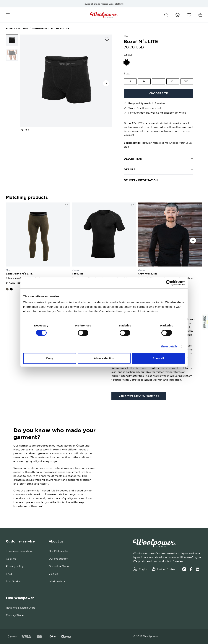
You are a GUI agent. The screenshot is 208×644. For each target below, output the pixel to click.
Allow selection (104, 358)
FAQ (9, 574)
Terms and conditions (20, 551)
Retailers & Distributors (21, 608)
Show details (169, 346)
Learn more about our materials (139, 396)
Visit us (53, 574)
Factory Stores (15, 615)
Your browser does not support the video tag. (153, 467)
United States (166, 569)
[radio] (130, 81)
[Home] (104, 15)
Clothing (22, 28)
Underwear (39, 28)
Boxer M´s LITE (60, 28)
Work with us (57, 581)
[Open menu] (8, 15)
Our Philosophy (58, 551)
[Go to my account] (178, 15)
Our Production (58, 559)
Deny (50, 358)
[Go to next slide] (106, 83)
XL (173, 81)
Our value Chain (59, 566)
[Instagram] (184, 569)
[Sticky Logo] (205, 322)
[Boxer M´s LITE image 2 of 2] (12, 55)
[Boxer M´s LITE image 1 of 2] (12, 40)
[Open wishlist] (189, 15)
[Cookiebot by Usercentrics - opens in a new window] (169, 283)
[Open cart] (200, 15)
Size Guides (13, 581)
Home (9, 28)
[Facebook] (191, 569)
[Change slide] (26, 130)
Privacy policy (15, 566)
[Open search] (166, 15)
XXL (187, 81)
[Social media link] (198, 569)
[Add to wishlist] (107, 39)
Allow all (158, 358)
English (144, 569)
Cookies (11, 559)
